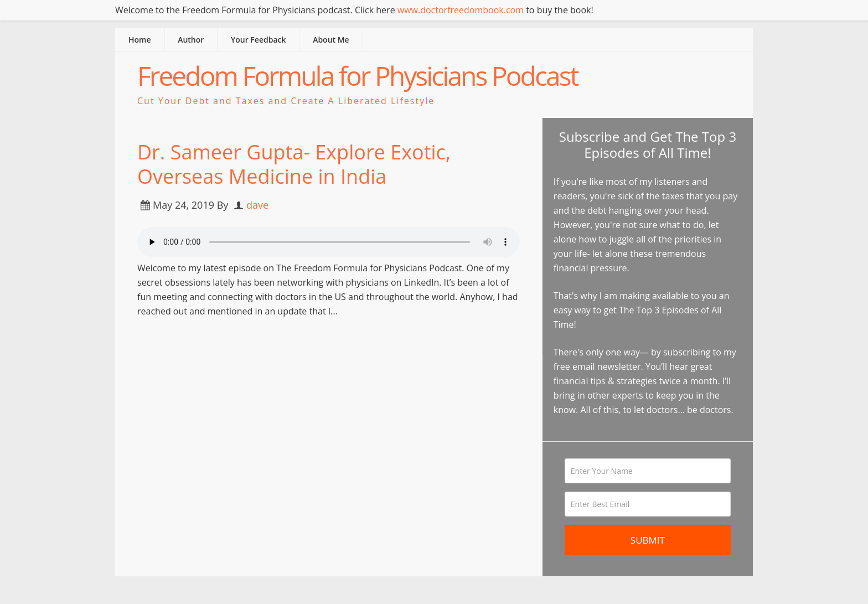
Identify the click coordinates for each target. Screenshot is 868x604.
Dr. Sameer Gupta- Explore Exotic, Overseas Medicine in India (294, 164)
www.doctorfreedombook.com (461, 10)
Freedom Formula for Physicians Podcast (358, 76)
